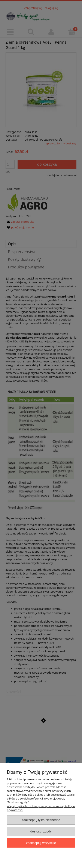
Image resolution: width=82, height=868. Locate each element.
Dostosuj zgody (41, 831)
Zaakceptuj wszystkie (41, 843)
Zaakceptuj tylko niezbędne (41, 820)
